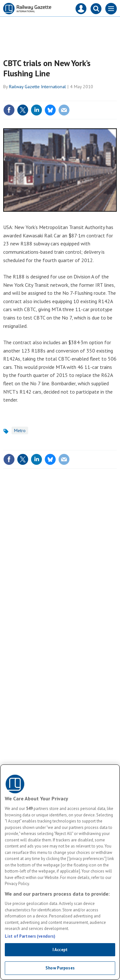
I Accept (60, 950)
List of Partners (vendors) (30, 936)
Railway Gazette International (37, 87)
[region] (60, 872)
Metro (20, 430)
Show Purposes (60, 968)
